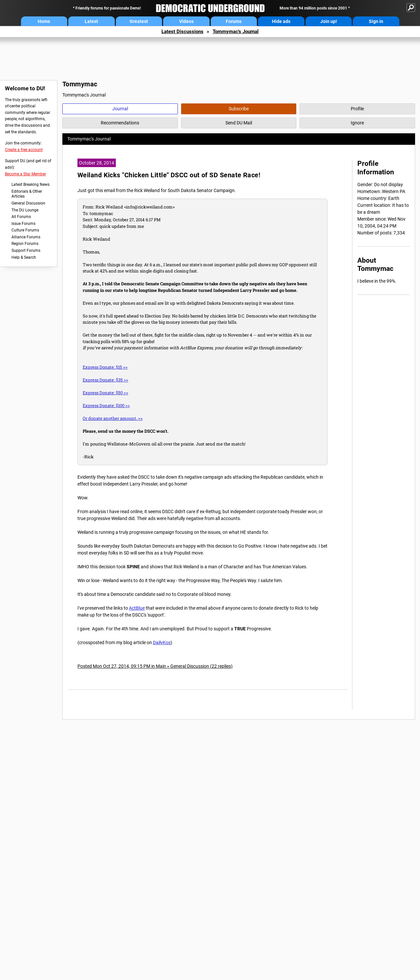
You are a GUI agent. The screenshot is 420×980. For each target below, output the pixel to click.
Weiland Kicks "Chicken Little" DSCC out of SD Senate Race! (169, 175)
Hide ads (281, 21)
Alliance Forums (26, 237)
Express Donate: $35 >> (105, 380)
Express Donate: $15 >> (105, 367)
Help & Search (24, 257)
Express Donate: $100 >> (106, 405)
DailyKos (162, 642)
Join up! (329, 21)
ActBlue (137, 608)
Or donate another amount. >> (113, 418)
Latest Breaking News (31, 185)
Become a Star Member (25, 174)
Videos (186, 21)
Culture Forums (25, 230)
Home (44, 21)
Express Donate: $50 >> (105, 393)
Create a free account (24, 150)
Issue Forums (23, 224)
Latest (91, 21)
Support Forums (26, 250)
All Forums (21, 217)
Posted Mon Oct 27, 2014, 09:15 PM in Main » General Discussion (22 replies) (155, 666)
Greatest (139, 21)
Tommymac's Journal (236, 32)
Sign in (376, 21)
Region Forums (25, 244)
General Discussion (28, 203)
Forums (234, 21)
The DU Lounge (25, 210)
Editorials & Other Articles (27, 194)
